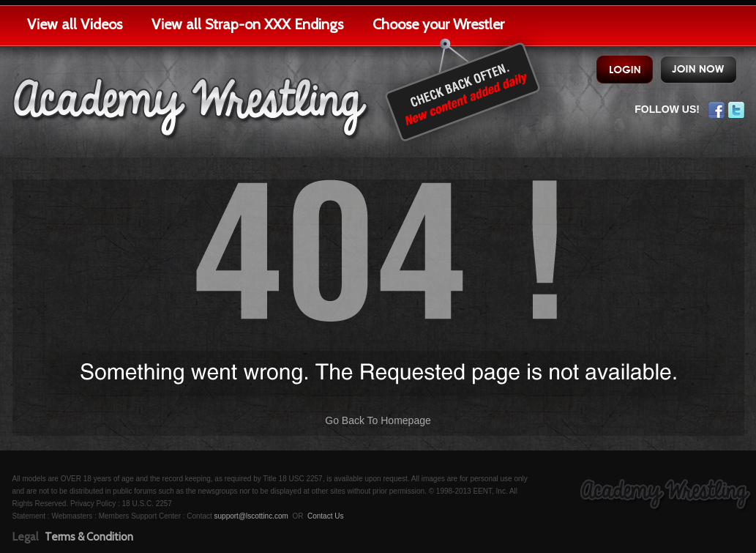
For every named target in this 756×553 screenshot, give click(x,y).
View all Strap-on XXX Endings (247, 24)
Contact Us (325, 516)
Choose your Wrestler (438, 24)
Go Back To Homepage (378, 420)
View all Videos (75, 24)
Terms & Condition (89, 537)
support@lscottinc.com (251, 516)
